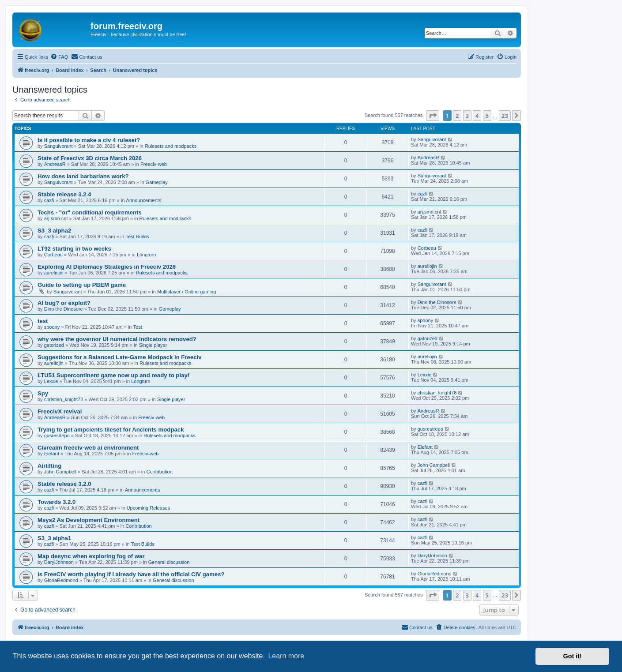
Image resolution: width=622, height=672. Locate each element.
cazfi (49, 200)
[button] (433, 116)
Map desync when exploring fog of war (91, 556)
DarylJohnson (59, 562)
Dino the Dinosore (64, 309)
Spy (43, 393)
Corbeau (53, 255)
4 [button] (477, 116)
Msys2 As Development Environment (89, 520)
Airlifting (49, 466)
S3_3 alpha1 (54, 538)
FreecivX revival (60, 411)
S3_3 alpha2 (54, 231)
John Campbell (60, 472)
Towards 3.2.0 (57, 502)
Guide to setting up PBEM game (82, 285)
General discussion (169, 562)
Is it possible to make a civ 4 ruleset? (89, 140)
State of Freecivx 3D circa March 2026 (90, 158)
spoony (52, 327)
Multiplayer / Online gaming (187, 292)
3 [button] (467, 116)
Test (138, 327)
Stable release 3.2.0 (64, 484)
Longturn (146, 255)
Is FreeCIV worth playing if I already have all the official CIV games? (131, 574)
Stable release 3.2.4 (64, 194)
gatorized (54, 345)
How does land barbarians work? (83, 176)
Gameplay (157, 182)
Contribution (159, 472)
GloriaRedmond (61, 580)
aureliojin (54, 273)
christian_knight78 (64, 399)
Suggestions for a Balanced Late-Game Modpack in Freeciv (120, 357)
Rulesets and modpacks (171, 146)
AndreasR (55, 164)
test (43, 321)
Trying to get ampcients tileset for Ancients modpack (111, 430)
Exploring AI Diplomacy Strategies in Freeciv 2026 (107, 267)
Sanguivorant (58, 146)
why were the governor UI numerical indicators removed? (117, 339)
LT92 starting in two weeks (74, 249)
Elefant (52, 454)
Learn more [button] (286, 656)
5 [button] (487, 116)
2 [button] (457, 116)
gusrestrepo (57, 435)
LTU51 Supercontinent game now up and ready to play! (113, 375)
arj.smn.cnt (56, 218)
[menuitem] (59, 57)
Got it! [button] (573, 656)
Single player (153, 345)
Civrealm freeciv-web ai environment (88, 448)
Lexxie (51, 381)
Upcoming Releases (148, 508)
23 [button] (505, 116)
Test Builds (137, 237)
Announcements (144, 200)
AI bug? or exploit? (64, 303)
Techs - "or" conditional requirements (90, 212)
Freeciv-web (154, 164)
